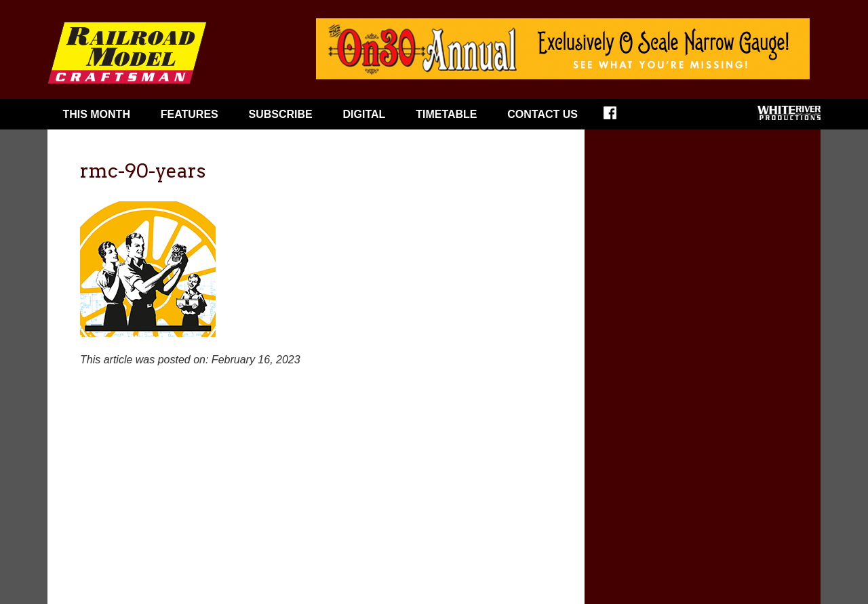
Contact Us (542, 114)
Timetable (446, 114)
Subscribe (281, 114)
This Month (96, 114)
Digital (364, 114)
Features (190, 114)
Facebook (619, 117)
